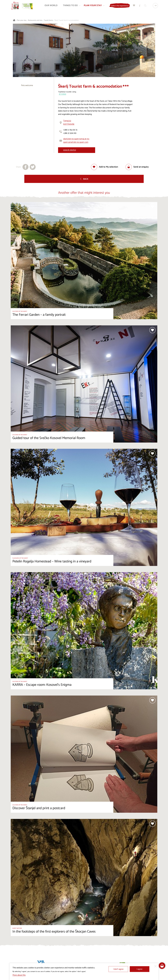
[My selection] (134, 6)
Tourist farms (48, 20)
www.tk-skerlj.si (70, 150)
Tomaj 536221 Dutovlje (69, 122)
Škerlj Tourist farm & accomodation (67, 20)
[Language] (155, 6)
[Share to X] (33, 167)
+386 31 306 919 (70, 133)
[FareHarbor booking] (162, 966)
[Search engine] (145, 6)
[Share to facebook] (25, 167)
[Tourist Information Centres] (139, 6)
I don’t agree (118, 969)
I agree (139, 969)
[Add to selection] (104, 167)
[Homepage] (15, 6)
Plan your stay (22, 20)
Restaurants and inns (35, 20)
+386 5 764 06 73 (70, 130)
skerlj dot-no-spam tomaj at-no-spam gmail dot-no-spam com (76, 141)
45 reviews (63, 94)
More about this (19, 975)
